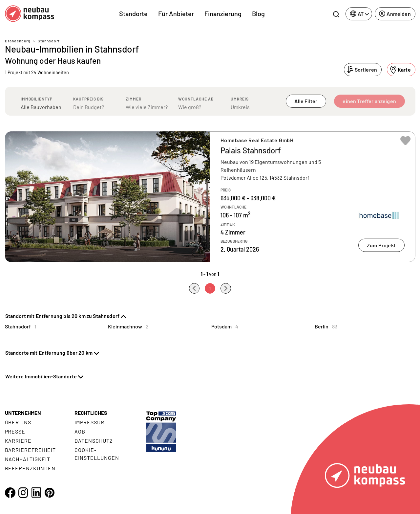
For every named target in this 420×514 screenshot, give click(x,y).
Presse (15, 431)
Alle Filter (306, 101)
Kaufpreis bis (88, 99)
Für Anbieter (176, 13)
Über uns (18, 422)
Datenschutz (94, 441)
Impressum (90, 422)
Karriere (18, 441)
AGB (80, 431)
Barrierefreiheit (30, 450)
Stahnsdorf (49, 41)
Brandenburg (18, 41)
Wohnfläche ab (196, 99)
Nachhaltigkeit (28, 459)
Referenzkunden (30, 468)
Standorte (133, 13)
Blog (258, 13)
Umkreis (240, 99)
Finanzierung (223, 13)
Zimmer (134, 99)
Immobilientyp (37, 99)
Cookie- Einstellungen (97, 454)
